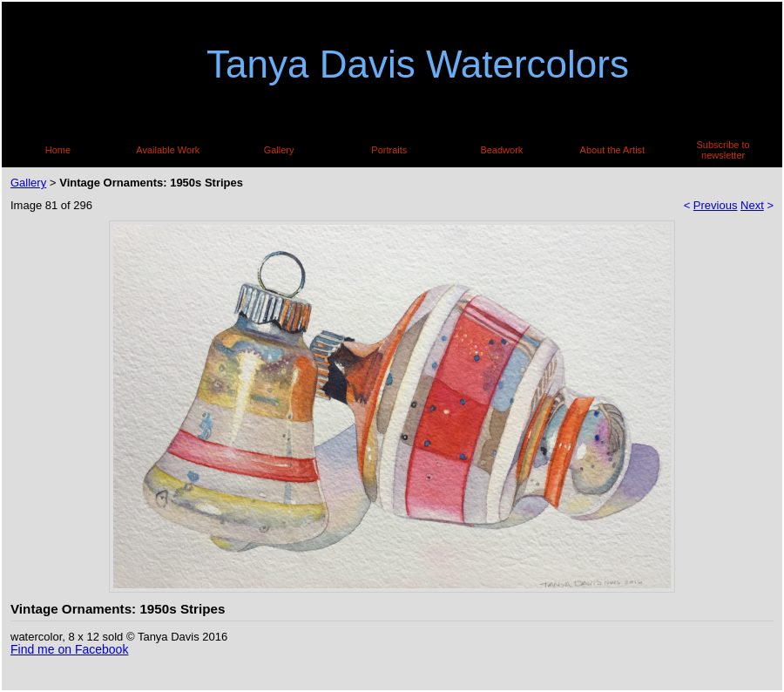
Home (58, 150)
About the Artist (613, 150)
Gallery (279, 150)
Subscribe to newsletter (723, 150)
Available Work (168, 150)
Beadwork (501, 150)
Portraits (389, 150)
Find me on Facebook (69, 649)
